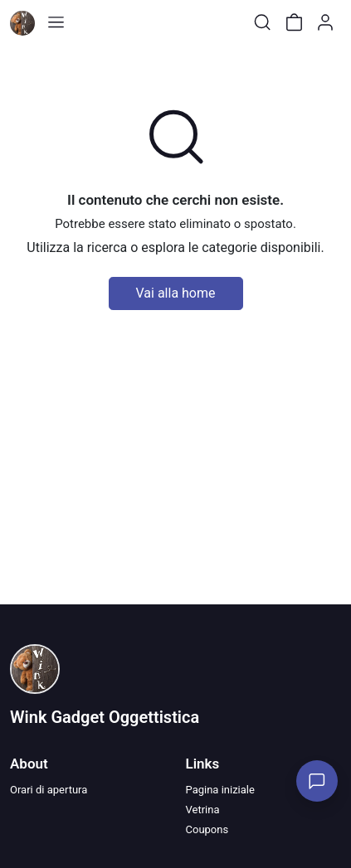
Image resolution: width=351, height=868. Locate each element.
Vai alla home (176, 293)
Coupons (207, 829)
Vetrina (203, 810)
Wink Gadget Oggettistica (105, 717)
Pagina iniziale (220, 790)
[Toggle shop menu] (56, 22)
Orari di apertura (49, 790)
